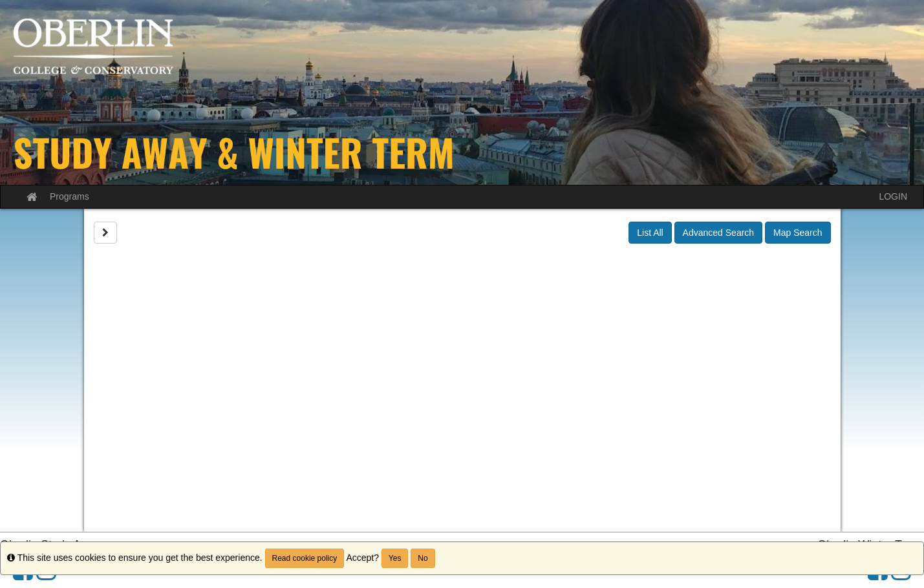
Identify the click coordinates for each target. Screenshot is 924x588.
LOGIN (893, 196)
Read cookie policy (305, 558)
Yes (395, 558)
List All (650, 233)
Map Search (798, 233)
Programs (70, 196)
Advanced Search (719, 233)
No (423, 558)
